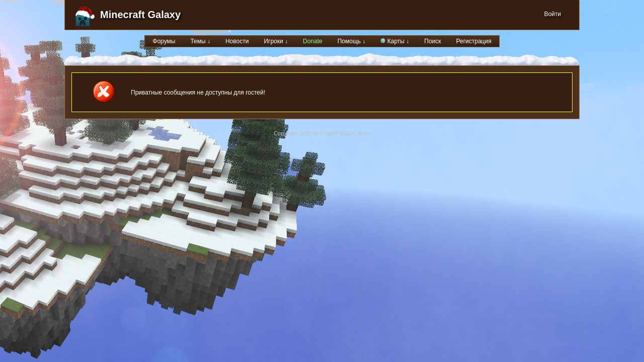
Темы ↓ (200, 41)
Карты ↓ (395, 41)
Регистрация (474, 41)
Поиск (432, 41)
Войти (552, 14)
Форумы (164, 41)
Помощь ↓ (352, 41)
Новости (237, 41)
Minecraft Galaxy (140, 15)
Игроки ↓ (276, 41)
